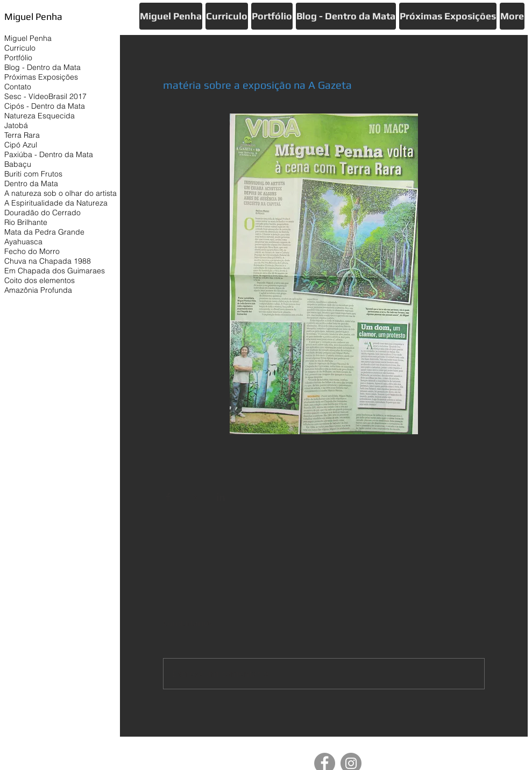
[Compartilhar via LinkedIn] (221, 497)
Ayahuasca (23, 242)
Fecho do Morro (32, 251)
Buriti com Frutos (33, 174)
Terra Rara (22, 135)
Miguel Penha (28, 38)
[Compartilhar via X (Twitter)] (194, 497)
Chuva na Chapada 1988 (48, 261)
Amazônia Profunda (38, 290)
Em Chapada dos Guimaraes (55, 271)
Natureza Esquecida (40, 116)
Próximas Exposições (41, 77)
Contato (18, 87)
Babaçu (18, 164)
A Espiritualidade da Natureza (56, 203)
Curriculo (20, 48)
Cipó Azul (21, 145)
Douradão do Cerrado (42, 213)
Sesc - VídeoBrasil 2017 (45, 96)
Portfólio (18, 58)
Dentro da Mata (31, 183)
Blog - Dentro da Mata (42, 67)
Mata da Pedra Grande (44, 232)
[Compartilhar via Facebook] (168, 497)
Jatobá (16, 125)
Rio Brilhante (26, 222)
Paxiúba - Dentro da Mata (49, 154)
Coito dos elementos (40, 280)
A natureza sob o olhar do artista (61, 193)
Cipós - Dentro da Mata (45, 106)
